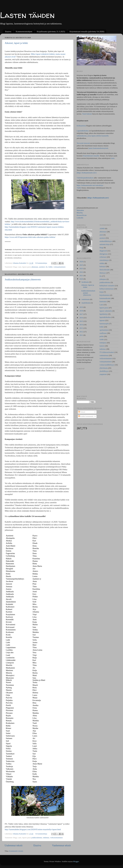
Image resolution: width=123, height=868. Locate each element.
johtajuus (103, 279)
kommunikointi (105, 298)
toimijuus (103, 343)
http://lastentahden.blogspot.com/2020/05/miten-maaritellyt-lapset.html (33, 829)
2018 (81, 311)
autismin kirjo (105, 244)
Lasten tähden (27, 15)
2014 (81, 325)
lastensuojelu (104, 324)
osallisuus (103, 333)
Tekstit (82, 412)
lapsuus (102, 320)
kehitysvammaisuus (107, 289)
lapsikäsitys (104, 314)
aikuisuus (35, 267)
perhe (102, 336)
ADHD (102, 228)
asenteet (42, 267)
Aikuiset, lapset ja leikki (16, 43)
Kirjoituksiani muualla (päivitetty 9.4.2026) (87, 32)
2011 (81, 335)
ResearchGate (82, 215)
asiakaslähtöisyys (106, 241)
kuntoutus (103, 301)
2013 (81, 328)
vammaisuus (104, 355)
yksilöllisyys (104, 371)
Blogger (76, 861)
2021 (81, 275)
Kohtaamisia (81, 126)
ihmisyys (103, 273)
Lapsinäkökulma (83, 131)
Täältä (79, 188)
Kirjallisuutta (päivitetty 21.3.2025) (51, 32)
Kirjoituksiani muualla (91, 156)
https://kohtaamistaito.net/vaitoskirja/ (90, 185)
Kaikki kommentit (86, 416)
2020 (81, 279)
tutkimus (46, 838)
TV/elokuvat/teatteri (107, 352)
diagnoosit (103, 251)
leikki (51, 267)
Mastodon (80, 210)
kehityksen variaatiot (107, 286)
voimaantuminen (59, 267)
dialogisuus (104, 254)
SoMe (102, 339)
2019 (81, 307)
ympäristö (103, 374)
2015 (81, 321)
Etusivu (8, 32)
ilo (47, 267)
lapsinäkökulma (105, 317)
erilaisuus (103, 257)
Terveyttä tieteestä (83, 143)
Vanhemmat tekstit (61, 845)
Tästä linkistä (87, 114)
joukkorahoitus (37, 838)
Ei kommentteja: (42, 263)
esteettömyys (104, 260)
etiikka (102, 263)
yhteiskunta (104, 368)
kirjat (102, 292)
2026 (81, 262)
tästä (113, 158)
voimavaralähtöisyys (107, 365)
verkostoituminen (56, 838)
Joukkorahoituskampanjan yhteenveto (23, 280)
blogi (101, 248)
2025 (81, 265)
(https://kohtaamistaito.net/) (87, 173)
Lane (101, 305)
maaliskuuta (86, 303)
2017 (81, 314)
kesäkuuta (85, 282)
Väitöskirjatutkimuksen (85, 178)
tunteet (102, 346)
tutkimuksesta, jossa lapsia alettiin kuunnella (93, 136)
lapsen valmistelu (106, 311)
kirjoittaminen (105, 295)
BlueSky (80, 213)
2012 (81, 332)
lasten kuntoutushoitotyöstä (98, 148)
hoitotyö (103, 266)
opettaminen (104, 330)
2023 (81, 268)
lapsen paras (104, 308)
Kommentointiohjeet (24, 32)
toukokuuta (86, 299)
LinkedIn (80, 218)
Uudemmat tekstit (14, 845)
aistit (101, 235)
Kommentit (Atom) (16, 851)
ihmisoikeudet (105, 270)
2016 (81, 318)
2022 (81, 272)
